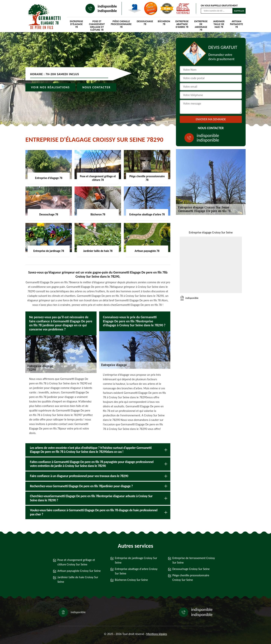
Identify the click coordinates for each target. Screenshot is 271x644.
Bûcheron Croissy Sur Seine (131, 580)
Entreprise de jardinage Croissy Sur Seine (136, 560)
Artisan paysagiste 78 (236, 24)
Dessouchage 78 (145, 23)
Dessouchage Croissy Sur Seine (191, 569)
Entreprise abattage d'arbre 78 (182, 24)
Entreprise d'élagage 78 (76, 24)
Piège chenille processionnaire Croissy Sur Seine (191, 578)
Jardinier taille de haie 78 (219, 24)
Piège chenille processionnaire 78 (121, 24)
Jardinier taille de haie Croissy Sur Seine (78, 579)
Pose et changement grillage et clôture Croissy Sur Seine (76, 562)
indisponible (107, 6)
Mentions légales (157, 634)
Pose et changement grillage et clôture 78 (97, 25)
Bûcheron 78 (164, 23)
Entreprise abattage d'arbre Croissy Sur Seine (136, 571)
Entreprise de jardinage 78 (201, 25)
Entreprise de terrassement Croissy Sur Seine (194, 560)
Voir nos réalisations (50, 87)
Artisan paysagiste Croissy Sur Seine (79, 571)
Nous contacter (97, 87)
